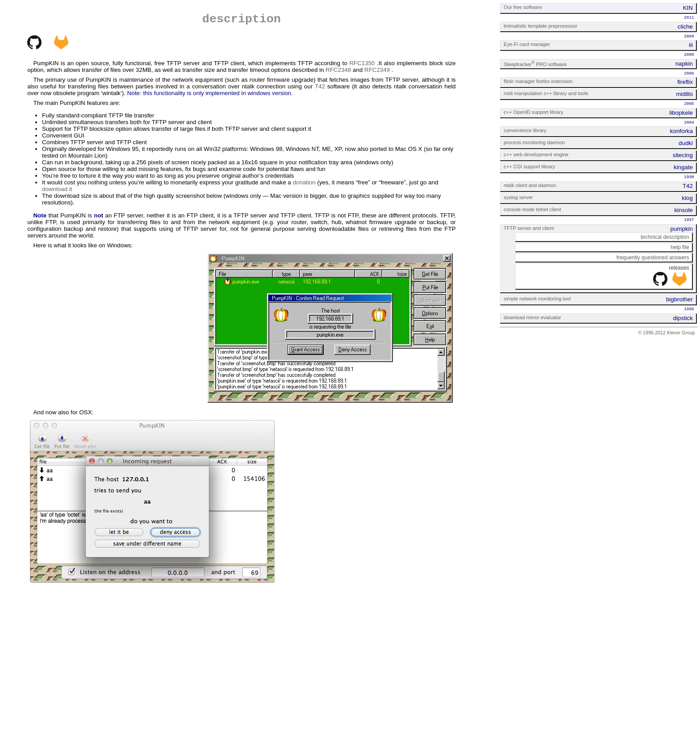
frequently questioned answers (653, 258)
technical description (665, 237)
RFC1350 (362, 63)
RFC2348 (338, 70)
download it (57, 189)
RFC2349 (377, 70)
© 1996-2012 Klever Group (667, 333)
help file (680, 247)
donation (304, 182)
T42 (320, 86)
